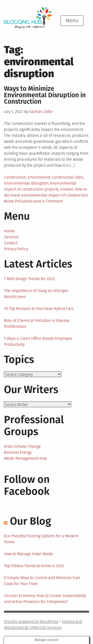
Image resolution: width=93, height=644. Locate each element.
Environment (39, 177)
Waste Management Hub (25, 458)
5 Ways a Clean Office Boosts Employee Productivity (38, 341)
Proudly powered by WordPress (31, 621)
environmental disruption (26, 183)
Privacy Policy (16, 249)
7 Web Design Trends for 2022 (29, 279)
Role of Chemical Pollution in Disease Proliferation (37, 323)
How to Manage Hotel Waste (29, 554)
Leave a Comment (47, 201)
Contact (11, 243)
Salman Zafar (41, 112)
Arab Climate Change (22, 446)
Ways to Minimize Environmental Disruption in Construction (45, 95)
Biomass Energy (18, 452)
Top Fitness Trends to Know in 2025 (34, 566)
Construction (15, 177)
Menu (72, 21)
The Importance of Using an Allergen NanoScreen (36, 294)
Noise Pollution (17, 201)
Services (11, 237)
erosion (67, 189)
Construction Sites (68, 177)
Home (9, 231)
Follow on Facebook (27, 485)
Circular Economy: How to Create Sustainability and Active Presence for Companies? (45, 599)
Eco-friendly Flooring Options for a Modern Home (41, 539)
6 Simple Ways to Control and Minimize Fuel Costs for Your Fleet (42, 581)
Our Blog (31, 521)
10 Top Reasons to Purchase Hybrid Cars (39, 309)
